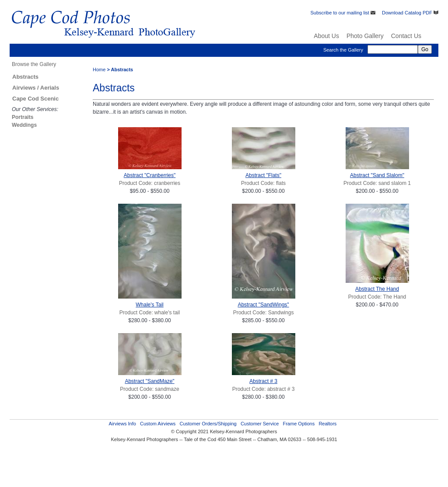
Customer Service (260, 424)
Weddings (24, 125)
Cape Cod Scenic (35, 99)
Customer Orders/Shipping (208, 424)
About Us (326, 36)
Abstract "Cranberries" (150, 175)
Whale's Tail (149, 305)
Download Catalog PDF (410, 13)
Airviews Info (122, 424)
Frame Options (299, 424)
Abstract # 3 (263, 381)
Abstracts (25, 77)
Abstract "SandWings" (263, 305)
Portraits (23, 117)
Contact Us (406, 36)
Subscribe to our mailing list (343, 13)
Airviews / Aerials (36, 88)
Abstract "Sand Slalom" (377, 175)
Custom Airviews (158, 424)
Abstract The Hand (377, 289)
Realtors (327, 424)
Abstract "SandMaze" (149, 381)
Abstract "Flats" (263, 175)
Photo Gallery (365, 36)
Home (99, 70)
